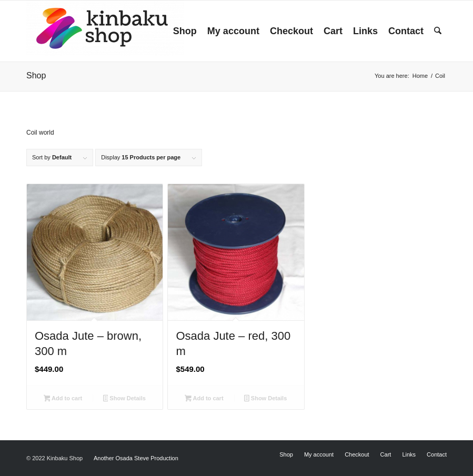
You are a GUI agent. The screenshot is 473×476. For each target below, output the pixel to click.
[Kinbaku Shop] (105, 31)
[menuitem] (185, 31)
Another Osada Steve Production (136, 458)
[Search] (438, 31)
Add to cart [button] (63, 399)
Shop (36, 75)
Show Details (124, 399)
